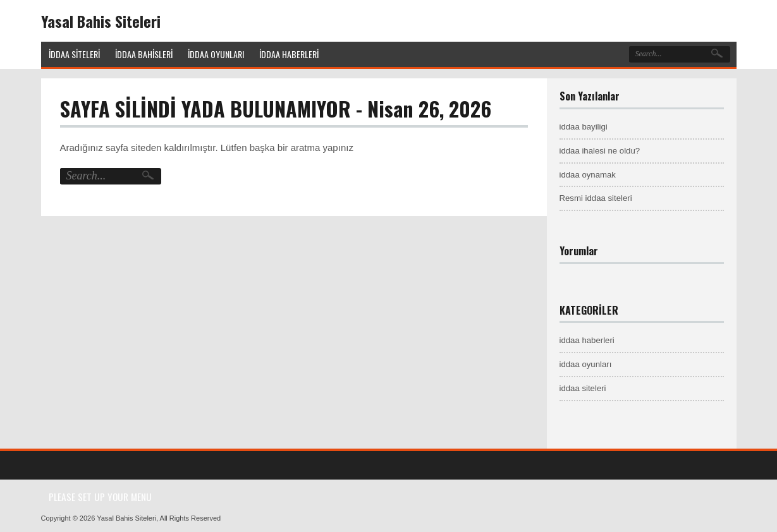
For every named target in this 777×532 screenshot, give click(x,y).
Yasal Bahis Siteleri (101, 21)
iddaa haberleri (587, 340)
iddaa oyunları (586, 364)
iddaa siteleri (583, 388)
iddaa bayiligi (584, 127)
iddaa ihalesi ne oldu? (600, 151)
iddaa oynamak (588, 175)
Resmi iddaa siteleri (596, 198)
